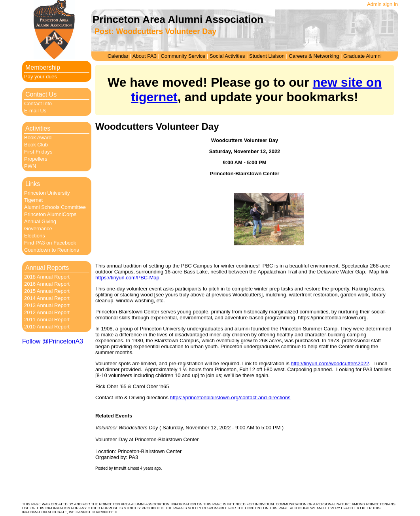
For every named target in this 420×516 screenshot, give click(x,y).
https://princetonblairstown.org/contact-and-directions (230, 397)
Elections (35, 236)
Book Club (36, 145)
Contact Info (38, 103)
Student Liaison (267, 56)
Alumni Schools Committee (55, 207)
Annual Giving (40, 221)
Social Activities (227, 56)
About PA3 (145, 56)
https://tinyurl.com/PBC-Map (127, 278)
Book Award (38, 138)
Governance (38, 229)
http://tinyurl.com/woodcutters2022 (330, 363)
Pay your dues (41, 77)
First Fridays (38, 152)
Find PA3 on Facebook (50, 243)
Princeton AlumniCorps (50, 214)
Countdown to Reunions (52, 250)
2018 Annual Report (47, 277)
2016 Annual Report (47, 284)
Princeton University (47, 193)
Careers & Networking (314, 56)
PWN (30, 166)
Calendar (118, 56)
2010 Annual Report (47, 327)
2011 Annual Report (47, 320)
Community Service (183, 56)
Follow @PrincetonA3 (53, 341)
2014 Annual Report (47, 298)
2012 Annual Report (47, 312)
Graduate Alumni (362, 56)
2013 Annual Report (47, 305)
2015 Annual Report (47, 291)
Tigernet (33, 200)
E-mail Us (35, 111)
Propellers (36, 159)
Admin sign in (382, 4)
